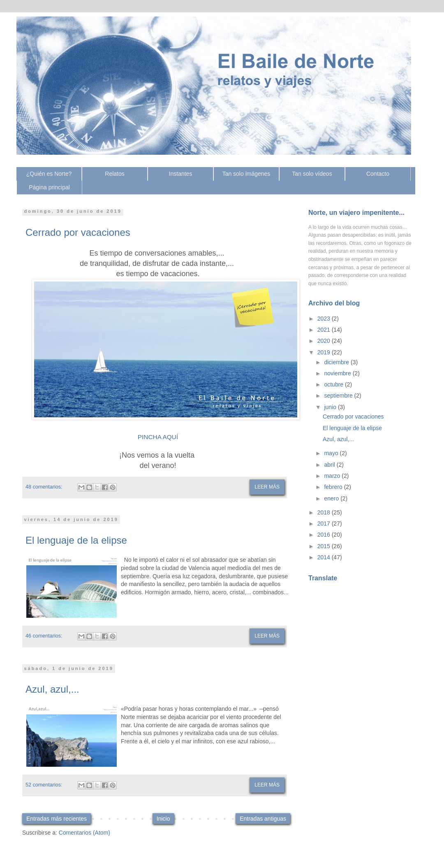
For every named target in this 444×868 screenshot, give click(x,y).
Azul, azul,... (52, 689)
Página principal (49, 187)
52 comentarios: (44, 785)
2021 (325, 330)
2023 (325, 319)
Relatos (114, 174)
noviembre (338, 373)
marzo (333, 476)
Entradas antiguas (263, 819)
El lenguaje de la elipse (76, 540)
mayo (332, 453)
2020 (325, 341)
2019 (325, 352)
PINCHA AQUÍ (158, 437)
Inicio (163, 819)
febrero (334, 487)
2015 (325, 546)
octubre (334, 384)
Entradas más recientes (57, 819)
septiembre (339, 396)
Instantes (181, 174)
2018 (325, 512)
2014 (325, 557)
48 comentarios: (44, 487)
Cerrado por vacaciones (78, 232)
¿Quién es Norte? (49, 174)
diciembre (337, 362)
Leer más (267, 487)
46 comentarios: (44, 636)
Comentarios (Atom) (84, 833)
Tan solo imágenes (246, 174)
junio (331, 407)
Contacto (378, 174)
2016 (325, 535)
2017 (325, 524)
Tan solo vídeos (312, 174)
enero (332, 498)
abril (330, 465)
